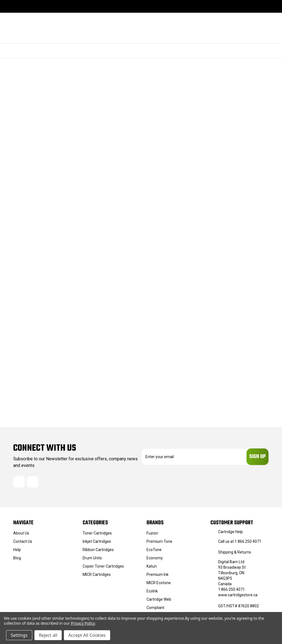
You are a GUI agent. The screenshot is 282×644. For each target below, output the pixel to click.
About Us (21, 535)
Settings (19, 635)
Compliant (155, 609)
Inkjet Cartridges (97, 543)
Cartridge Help (231, 533)
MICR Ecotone (159, 584)
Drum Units (92, 560)
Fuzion (152, 535)
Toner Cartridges (97, 535)
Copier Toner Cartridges (103, 568)
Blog (17, 560)
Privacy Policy (83, 623)
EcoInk (152, 593)
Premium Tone (159, 543)
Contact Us (23, 543)
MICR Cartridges (97, 576)
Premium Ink (158, 576)
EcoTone (154, 551)
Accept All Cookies (87, 635)
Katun (152, 568)
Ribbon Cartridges (98, 551)
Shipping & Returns (235, 554)
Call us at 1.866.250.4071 (240, 543)
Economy (155, 560)
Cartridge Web (159, 601)
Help (17, 551)
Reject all (48, 635)
